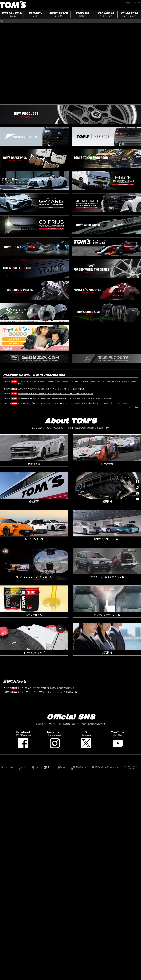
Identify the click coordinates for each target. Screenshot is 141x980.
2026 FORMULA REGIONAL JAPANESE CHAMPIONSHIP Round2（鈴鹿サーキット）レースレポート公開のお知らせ (65, 398)
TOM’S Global (47, 768)
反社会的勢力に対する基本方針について (105, 767)
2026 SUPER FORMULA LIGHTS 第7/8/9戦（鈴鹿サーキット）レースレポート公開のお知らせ (55, 394)
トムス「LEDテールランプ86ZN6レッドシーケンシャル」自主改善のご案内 (48, 692)
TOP (2, 21)
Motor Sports (59, 15)
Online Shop (129, 15)
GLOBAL (137, 3)
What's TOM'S (12, 15)
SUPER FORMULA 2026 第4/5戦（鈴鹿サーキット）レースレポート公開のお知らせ (51, 389)
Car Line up (106, 15)
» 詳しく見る (133, 407)
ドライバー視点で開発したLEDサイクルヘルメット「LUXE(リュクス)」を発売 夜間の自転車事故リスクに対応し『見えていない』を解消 (73, 403)
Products (82, 15)
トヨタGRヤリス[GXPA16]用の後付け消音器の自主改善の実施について (46, 688)
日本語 (128, 3)
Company (35, 15)
